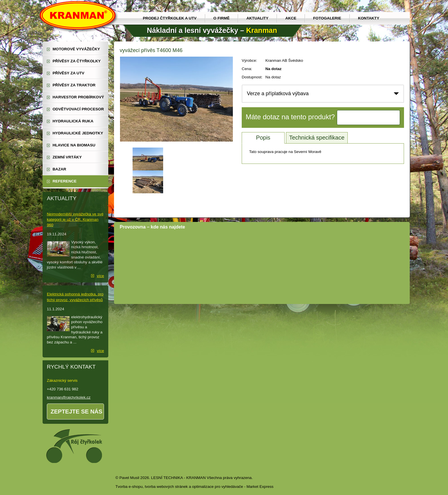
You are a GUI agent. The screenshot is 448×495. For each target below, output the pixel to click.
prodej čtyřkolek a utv (170, 18)
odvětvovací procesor (78, 109)
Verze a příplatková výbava (278, 94)
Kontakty (369, 18)
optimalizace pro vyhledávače (217, 487)
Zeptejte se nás (76, 411)
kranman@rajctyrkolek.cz (69, 397)
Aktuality (257, 18)
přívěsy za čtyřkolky (77, 61)
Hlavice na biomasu (74, 145)
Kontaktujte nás (369, 118)
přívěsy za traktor (74, 85)
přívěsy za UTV (68, 73)
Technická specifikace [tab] (317, 138)
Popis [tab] (263, 138)
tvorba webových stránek (166, 487)
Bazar (59, 169)
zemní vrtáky (67, 157)
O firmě (222, 18)
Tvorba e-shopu (129, 487)
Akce (291, 18)
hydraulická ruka (73, 121)
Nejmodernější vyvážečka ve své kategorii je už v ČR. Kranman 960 (75, 219)
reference (65, 181)
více (100, 276)
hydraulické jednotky (78, 133)
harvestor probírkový (78, 97)
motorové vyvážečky (76, 49)
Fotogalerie (327, 18)
